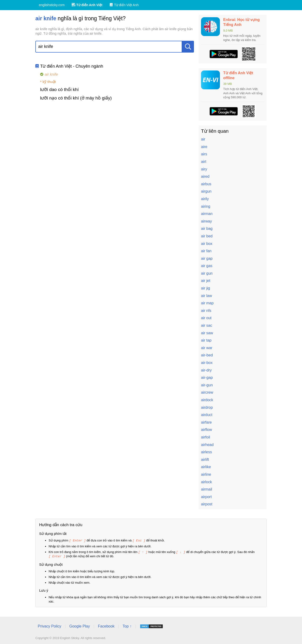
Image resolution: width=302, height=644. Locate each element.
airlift (205, 460)
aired (205, 176)
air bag (207, 229)
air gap (207, 258)
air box (207, 244)
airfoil (206, 437)
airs (204, 154)
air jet (206, 281)
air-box (207, 363)
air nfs (206, 311)
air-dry (206, 370)
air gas (207, 266)
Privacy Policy (50, 625)
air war (207, 348)
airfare (206, 422)
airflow (206, 430)
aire (204, 147)
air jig (206, 288)
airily (205, 199)
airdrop (207, 407)
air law (206, 296)
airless (206, 452)
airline (206, 474)
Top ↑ (127, 625)
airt (204, 162)
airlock (206, 482)
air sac (207, 325)
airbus (206, 184)
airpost (207, 504)
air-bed (207, 355)
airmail (207, 489)
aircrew (207, 392)
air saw (207, 333)
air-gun (207, 385)
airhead (207, 445)
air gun (207, 273)
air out (206, 318)
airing (206, 206)
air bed (207, 236)
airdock (207, 400)
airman (207, 214)
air (203, 139)
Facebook (106, 625)
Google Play (80, 625)
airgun (206, 191)
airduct (207, 415)
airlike (206, 467)
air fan (206, 251)
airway (206, 221)
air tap (206, 340)
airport (206, 497)
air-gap (207, 378)
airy (204, 169)
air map (207, 303)
